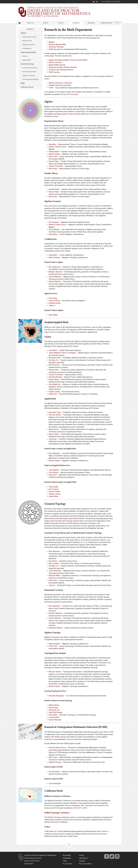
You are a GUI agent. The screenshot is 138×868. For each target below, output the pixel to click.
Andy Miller (53, 715)
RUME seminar (54, 72)
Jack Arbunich (54, 470)
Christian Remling (55, 377)
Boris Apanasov (55, 267)
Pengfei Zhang (54, 392)
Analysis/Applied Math (57, 44)
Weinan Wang (54, 379)
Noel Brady (53, 561)
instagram (117, 855)
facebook (107, 855)
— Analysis (24, 56)
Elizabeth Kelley (55, 303)
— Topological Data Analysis (30, 79)
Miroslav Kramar (55, 415)
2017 (80, 808)
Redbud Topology (54, 817)
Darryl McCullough (55, 712)
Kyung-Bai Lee (54, 710)
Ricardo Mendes (55, 281)
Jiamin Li (52, 305)
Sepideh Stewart (55, 762)
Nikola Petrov (54, 370)
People (61, 23)
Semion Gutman (54, 492)
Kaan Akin (52, 144)
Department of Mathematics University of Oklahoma (69, 9)
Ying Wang (53, 439)
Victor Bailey (53, 472)
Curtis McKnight (55, 784)
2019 (85, 808)
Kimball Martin (54, 152)
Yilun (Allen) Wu (54, 384)
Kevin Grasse (54, 489)
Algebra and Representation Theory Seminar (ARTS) (68, 60)
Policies (81, 855)
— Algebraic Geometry (28, 45)
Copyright (82, 861)
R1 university (73, 94)
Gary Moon (53, 475)
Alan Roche (53, 169)
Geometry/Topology (56, 47)
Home (20, 23)
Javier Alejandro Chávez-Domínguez (62, 353)
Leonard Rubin (54, 717)
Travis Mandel (54, 229)
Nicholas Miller (54, 576)
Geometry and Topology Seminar (61, 70)
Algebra (52, 42)
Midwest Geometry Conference (60, 83)
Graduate (91, 23)
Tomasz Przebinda (56, 166)
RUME (51, 49)
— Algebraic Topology (28, 76)
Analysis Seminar (55, 62)
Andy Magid (53, 315)
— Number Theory (26, 41)
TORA (51, 88)
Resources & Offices (85, 864)
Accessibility (67, 855)
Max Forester (54, 563)
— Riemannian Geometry (28, 72)
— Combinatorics (26, 48)
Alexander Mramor (56, 628)
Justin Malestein (55, 277)
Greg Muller (53, 234)
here (90, 805)
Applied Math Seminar (57, 65)
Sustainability (67, 858)
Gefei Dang (53, 298)
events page (49, 56)
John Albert (53, 350)
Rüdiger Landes (55, 494)
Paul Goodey (53, 487)
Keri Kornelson (54, 365)
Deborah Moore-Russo (57, 748)
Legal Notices (83, 858)
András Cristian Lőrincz (57, 147)
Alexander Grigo (55, 358)
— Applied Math (26, 60)
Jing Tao (52, 585)
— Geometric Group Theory (29, 68)
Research (76, 23)
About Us (30, 23)
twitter (111, 855)
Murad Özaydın (54, 154)
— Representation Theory (29, 37)
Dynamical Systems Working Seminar (63, 67)
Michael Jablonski (55, 272)
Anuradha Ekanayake (56, 696)
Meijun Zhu (53, 394)
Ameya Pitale (54, 161)
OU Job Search (67, 864)
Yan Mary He (53, 360)
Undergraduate (106, 23)
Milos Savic (53, 757)
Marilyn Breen (54, 705)
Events (46, 23)
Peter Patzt (53, 156)
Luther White (53, 496)
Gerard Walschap (55, 720)
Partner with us (118, 23)
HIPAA (65, 861)
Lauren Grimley (54, 301)
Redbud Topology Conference (60, 85)
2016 (76, 808)
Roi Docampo (54, 222)
